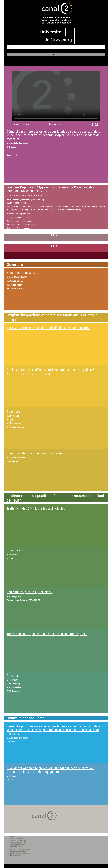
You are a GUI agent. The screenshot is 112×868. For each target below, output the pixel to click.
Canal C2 (12, 837)
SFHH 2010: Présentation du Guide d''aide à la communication (48, 328)
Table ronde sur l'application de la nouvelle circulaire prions (47, 634)
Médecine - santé (22, 218)
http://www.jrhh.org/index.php (18, 214)
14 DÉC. (56, 246)
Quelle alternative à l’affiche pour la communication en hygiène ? (50, 370)
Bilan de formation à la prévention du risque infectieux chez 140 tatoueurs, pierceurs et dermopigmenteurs (50, 770)
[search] (56, 47)
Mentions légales (15, 855)
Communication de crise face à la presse (34, 453)
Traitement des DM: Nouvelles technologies (36, 508)
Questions (13, 411)
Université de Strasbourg (16, 203)
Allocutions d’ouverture (23, 273)
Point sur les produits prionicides (29, 592)
